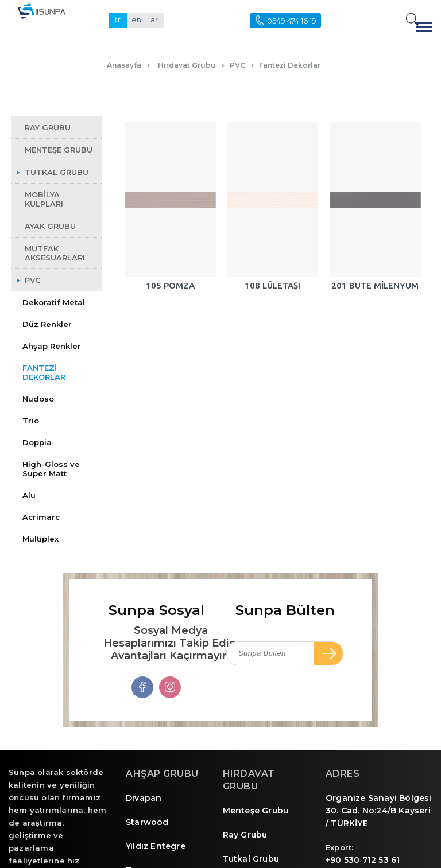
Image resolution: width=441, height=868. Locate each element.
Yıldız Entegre (156, 846)
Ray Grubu (245, 835)
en (136, 20)
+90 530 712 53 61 (363, 860)
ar (154, 20)
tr (118, 20)
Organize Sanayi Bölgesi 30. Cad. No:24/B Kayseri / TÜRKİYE (379, 811)
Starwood (147, 822)
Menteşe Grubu (256, 811)
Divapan (144, 798)
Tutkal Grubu (251, 859)
